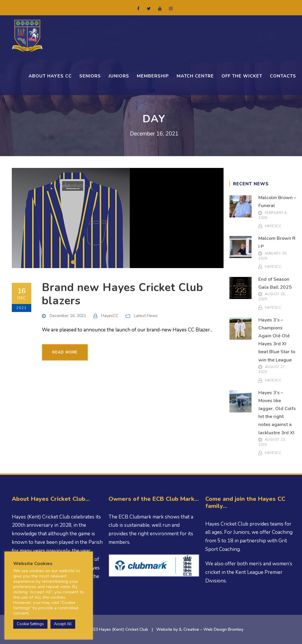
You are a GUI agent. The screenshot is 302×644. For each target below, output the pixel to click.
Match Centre (195, 76)
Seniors (90, 76)
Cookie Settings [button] (30, 624)
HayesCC (110, 316)
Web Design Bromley (223, 629)
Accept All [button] (63, 624)
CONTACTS (283, 76)
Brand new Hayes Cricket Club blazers (123, 294)
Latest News (146, 316)
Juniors (119, 76)
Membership (153, 76)
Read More (65, 352)
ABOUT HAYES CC (50, 76)
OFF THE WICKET (242, 76)
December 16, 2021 (68, 316)
